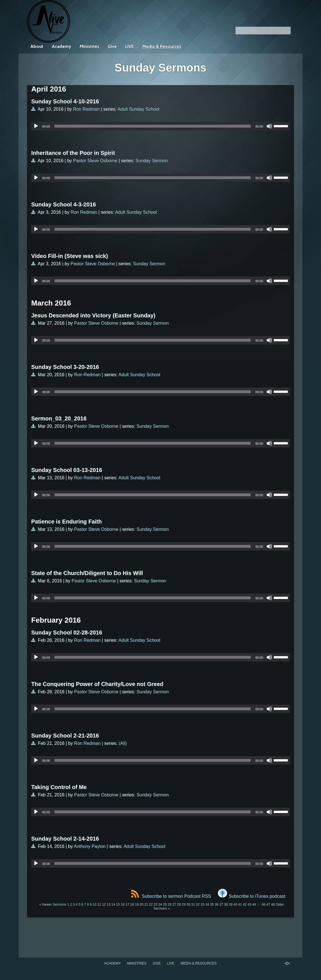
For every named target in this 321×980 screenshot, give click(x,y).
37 (221, 905)
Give (112, 46)
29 (184, 905)
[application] (160, 126)
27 (174, 905)
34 (207, 905)
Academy (61, 46)
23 (156, 905)
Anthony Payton (90, 846)
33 (203, 905)
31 (193, 905)
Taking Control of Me (59, 787)
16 (123, 905)
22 (151, 905)
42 (245, 905)
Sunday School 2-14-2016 (65, 839)
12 (104, 905)
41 (240, 905)
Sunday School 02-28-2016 (67, 632)
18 (132, 905)
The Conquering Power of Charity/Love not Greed (97, 684)
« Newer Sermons (53, 905)
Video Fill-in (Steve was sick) (70, 256)
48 (273, 905)
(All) (123, 743)
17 (127, 905)
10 (94, 905)
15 (118, 905)
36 (217, 905)
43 (249, 905)
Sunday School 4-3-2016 (64, 204)
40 (235, 905)
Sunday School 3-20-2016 (65, 367)
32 (198, 905)
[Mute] (269, 126)
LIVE (129, 46)
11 (99, 905)
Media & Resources (162, 46)
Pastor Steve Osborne (95, 161)
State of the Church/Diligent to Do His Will (87, 573)
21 (146, 905)
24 (160, 905)
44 (254, 905)
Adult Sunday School (138, 109)
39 (231, 905)
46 (264, 905)
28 (179, 905)
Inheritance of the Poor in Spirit (73, 153)
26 (170, 905)
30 (188, 905)
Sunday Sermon (152, 161)
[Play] (36, 126)
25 (165, 905)
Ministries (89, 46)
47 (268, 905)
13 (109, 905)
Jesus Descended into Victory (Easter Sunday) (93, 315)
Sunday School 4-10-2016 (65, 101)
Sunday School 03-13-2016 (67, 470)
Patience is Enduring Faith (66, 522)
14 (113, 905)
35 (212, 905)
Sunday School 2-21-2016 (65, 736)
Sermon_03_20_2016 (59, 418)
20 (141, 905)
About (37, 46)
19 (137, 905)
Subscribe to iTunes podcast (252, 896)
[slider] (153, 126)
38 (226, 905)
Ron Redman (86, 109)
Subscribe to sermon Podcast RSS (171, 896)
